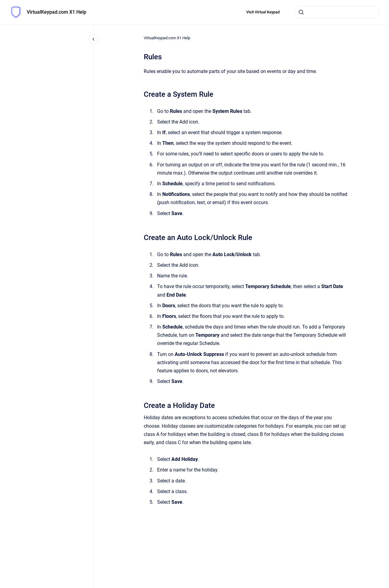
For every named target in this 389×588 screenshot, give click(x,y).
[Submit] (301, 12)
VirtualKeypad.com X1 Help (57, 12)
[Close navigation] (94, 39)
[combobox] (337, 12)
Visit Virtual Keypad (263, 12)
